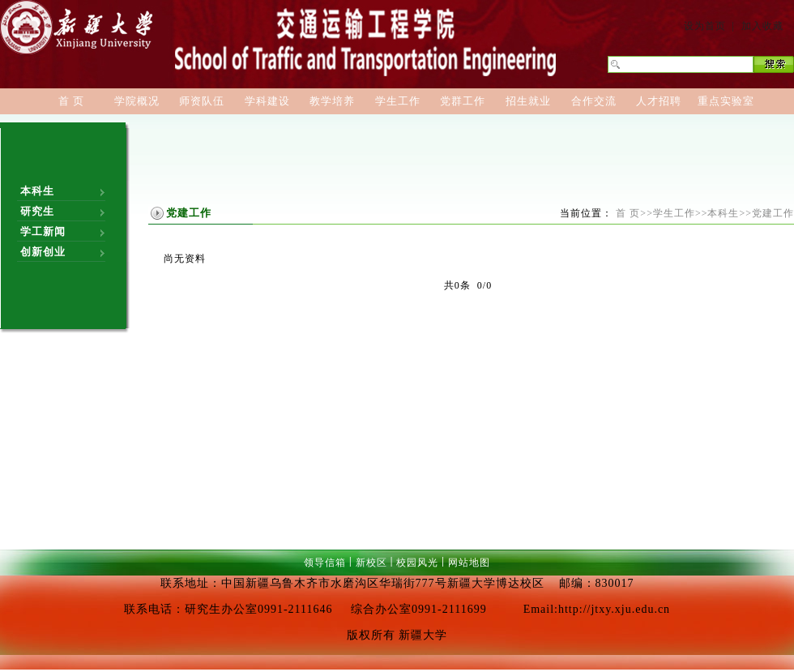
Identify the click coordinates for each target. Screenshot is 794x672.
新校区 (371, 563)
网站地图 (469, 563)
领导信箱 (325, 563)
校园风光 (417, 563)
